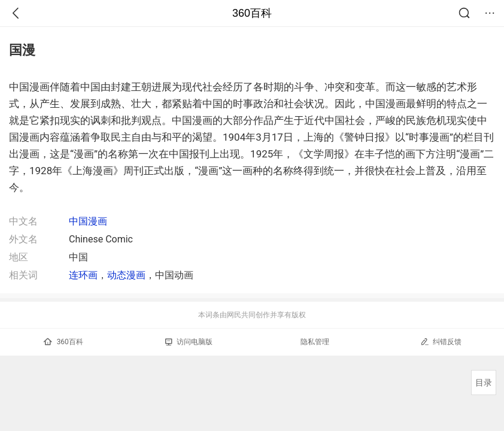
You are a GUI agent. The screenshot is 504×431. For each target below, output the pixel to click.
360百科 (252, 13)
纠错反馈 (441, 342)
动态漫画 (126, 275)
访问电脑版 (189, 342)
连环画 (83, 275)
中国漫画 (88, 221)
